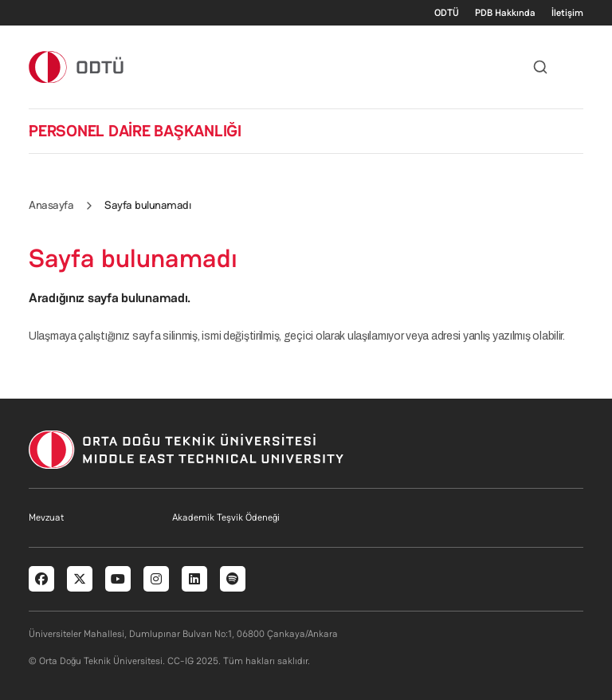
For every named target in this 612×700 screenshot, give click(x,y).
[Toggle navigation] (575, 67)
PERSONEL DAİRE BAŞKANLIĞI (135, 131)
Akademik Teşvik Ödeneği (226, 517)
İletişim (567, 13)
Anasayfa (51, 205)
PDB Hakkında (505, 13)
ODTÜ (447, 13)
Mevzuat (46, 517)
